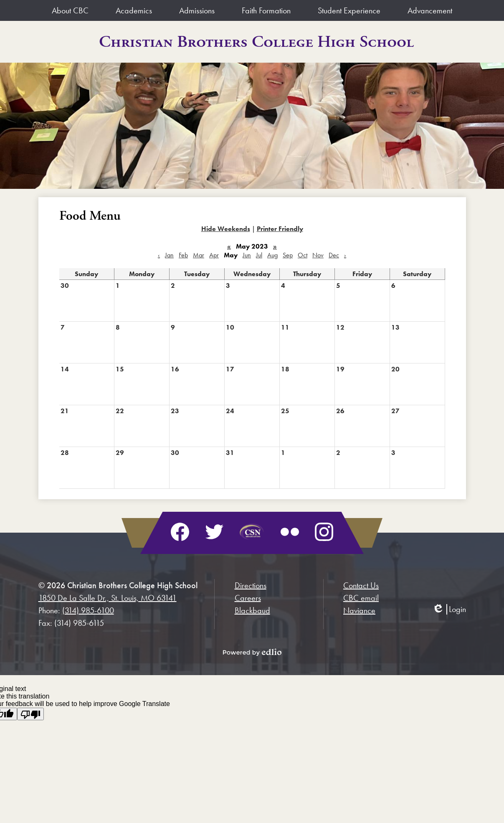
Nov (318, 255)
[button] (70, 10)
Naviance (359, 610)
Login (449, 609)
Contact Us (361, 585)
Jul (259, 255)
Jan (169, 255)
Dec (334, 255)
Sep (288, 255)
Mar (199, 255)
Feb (183, 255)
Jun (247, 255)
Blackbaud (252, 610)
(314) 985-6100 (88, 610)
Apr (214, 255)
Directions (251, 585)
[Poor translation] (30, 714)
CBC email (361, 598)
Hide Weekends (226, 229)
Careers (248, 598)
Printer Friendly (280, 229)
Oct (303, 255)
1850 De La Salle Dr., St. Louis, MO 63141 (108, 598)
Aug (272, 255)
